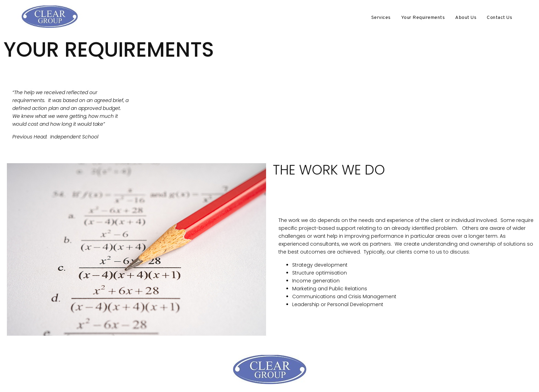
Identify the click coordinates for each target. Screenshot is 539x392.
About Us (466, 18)
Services (381, 18)
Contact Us (499, 18)
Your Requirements (423, 18)
